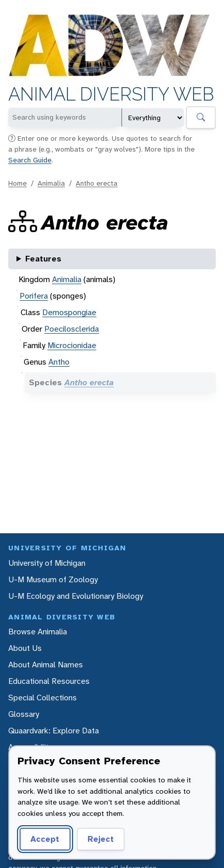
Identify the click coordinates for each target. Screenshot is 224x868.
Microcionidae (72, 345)
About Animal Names (46, 665)
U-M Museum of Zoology (53, 579)
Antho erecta (97, 183)
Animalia (51, 183)
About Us (25, 648)
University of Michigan (47, 563)
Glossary (24, 714)
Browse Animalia (38, 632)
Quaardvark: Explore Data (54, 731)
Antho (59, 362)
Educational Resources (49, 681)
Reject (101, 839)
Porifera (34, 296)
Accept (45, 839)
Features (43, 259)
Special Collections (42, 698)
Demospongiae (69, 312)
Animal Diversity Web (111, 94)
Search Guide (30, 160)
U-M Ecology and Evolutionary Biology (76, 596)
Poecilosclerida (72, 329)
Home (18, 183)
